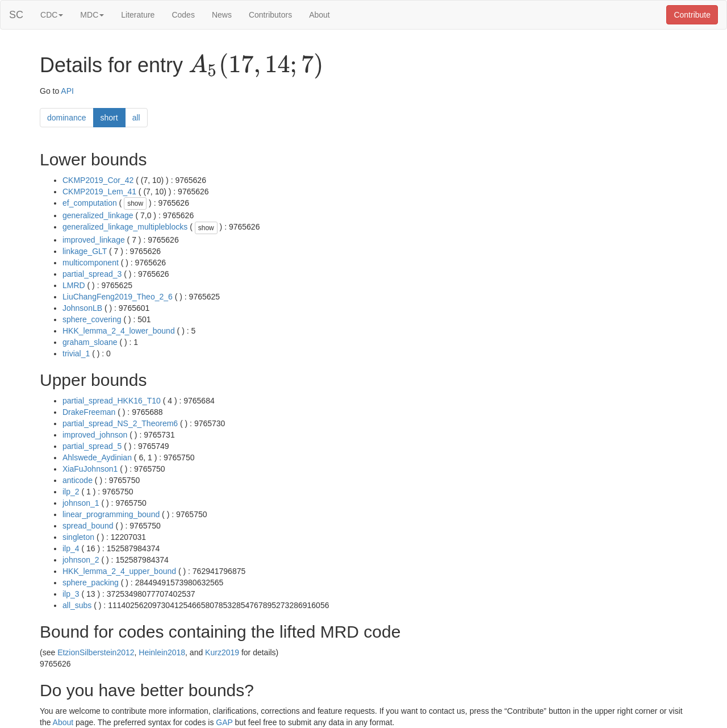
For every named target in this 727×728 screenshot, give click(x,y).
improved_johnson (95, 435)
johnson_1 (81, 503)
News (222, 15)
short (109, 118)
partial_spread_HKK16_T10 (112, 401)
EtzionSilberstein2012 (96, 652)
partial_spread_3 (92, 274)
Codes (183, 15)
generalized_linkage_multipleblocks (125, 227)
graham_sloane (90, 342)
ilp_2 (71, 492)
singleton (78, 537)
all (136, 118)
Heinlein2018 (162, 652)
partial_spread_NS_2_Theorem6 (120, 423)
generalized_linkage (98, 215)
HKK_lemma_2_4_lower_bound (119, 331)
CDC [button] (52, 15)
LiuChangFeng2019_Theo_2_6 (118, 297)
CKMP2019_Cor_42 (98, 180)
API (67, 91)
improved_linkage (94, 240)
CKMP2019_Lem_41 (99, 192)
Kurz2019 (222, 652)
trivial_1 (76, 353)
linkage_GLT (85, 251)
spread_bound (88, 526)
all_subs (77, 605)
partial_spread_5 (92, 446)
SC (16, 15)
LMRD (74, 285)
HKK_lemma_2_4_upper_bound (119, 571)
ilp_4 (71, 548)
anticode (78, 480)
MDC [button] (92, 15)
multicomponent (91, 263)
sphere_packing (91, 583)
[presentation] (256, 66)
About (319, 15)
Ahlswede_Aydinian (97, 457)
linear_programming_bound (111, 514)
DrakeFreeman (89, 412)
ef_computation (90, 203)
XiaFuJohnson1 (90, 469)
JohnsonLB (82, 308)
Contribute (692, 15)
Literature (138, 15)
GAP (224, 722)
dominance (67, 118)
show (135, 203)
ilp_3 (71, 594)
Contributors (270, 15)
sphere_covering (92, 319)
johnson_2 (81, 560)
